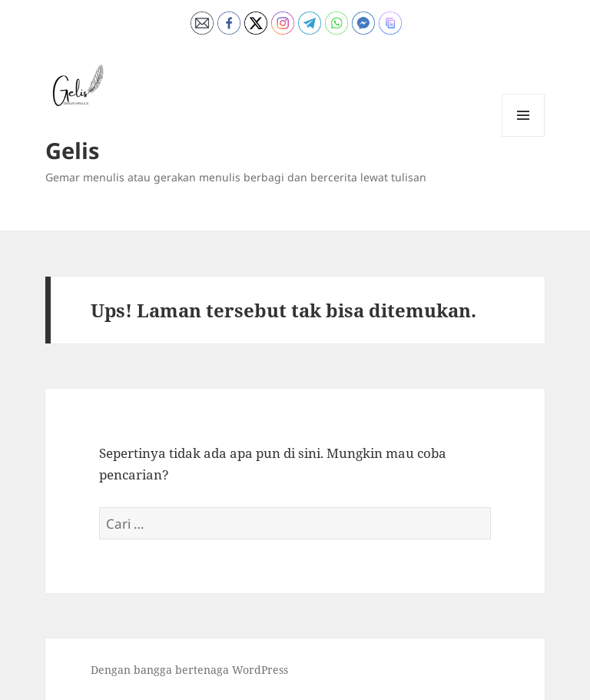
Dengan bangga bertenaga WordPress (189, 670)
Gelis (72, 150)
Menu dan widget (524, 136)
